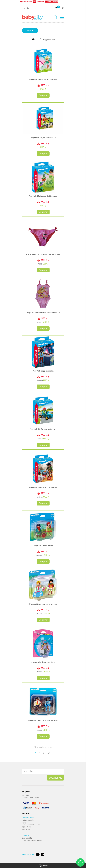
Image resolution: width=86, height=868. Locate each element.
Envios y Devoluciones (31, 797)
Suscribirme (55, 778)
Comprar (43, 95)
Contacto (25, 795)
